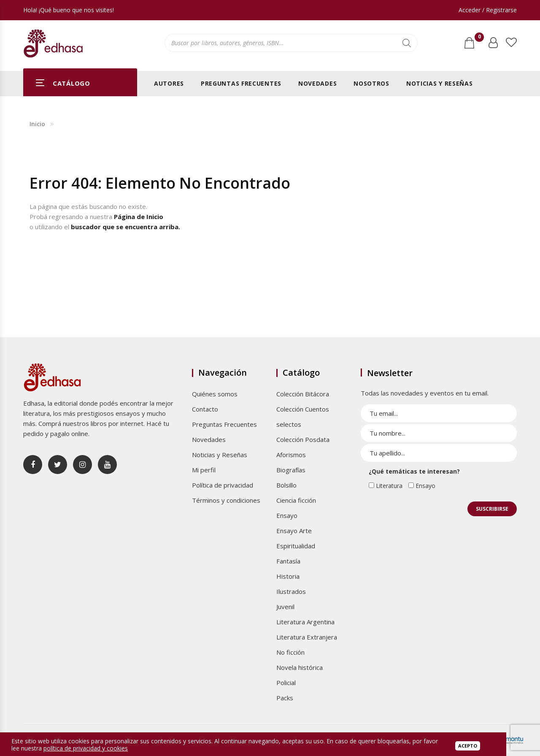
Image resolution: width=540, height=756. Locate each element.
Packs (285, 698)
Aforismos (291, 455)
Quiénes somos (215, 394)
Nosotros (371, 83)
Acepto (468, 746)
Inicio (37, 124)
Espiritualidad (296, 546)
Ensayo (287, 515)
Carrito (478, 39)
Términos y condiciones (226, 500)
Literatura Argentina (305, 622)
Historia (288, 576)
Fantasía (288, 561)
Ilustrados (291, 591)
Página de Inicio (139, 217)
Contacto (205, 409)
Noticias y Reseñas (440, 83)
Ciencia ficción (296, 500)
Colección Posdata (303, 439)
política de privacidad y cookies (86, 748)
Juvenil (285, 607)
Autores (169, 83)
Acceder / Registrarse (488, 10)
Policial (286, 683)
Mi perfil (204, 470)
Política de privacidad (223, 485)
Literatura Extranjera (307, 637)
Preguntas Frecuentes (241, 83)
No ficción (290, 652)
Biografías (291, 470)
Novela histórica (300, 667)
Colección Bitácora (303, 394)
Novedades (317, 83)
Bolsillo (286, 485)
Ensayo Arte (294, 531)
